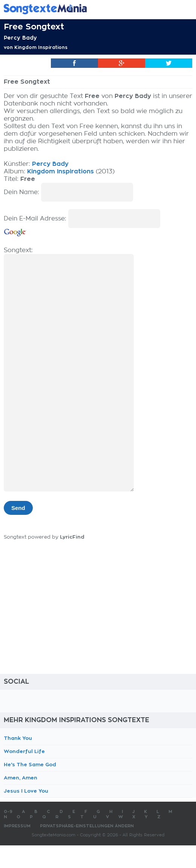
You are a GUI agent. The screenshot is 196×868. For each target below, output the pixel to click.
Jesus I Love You (26, 791)
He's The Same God (30, 765)
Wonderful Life (24, 751)
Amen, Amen (21, 778)
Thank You (18, 738)
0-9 (8, 812)
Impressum (17, 826)
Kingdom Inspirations (41, 47)
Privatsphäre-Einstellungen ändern (87, 826)
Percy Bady (20, 38)
